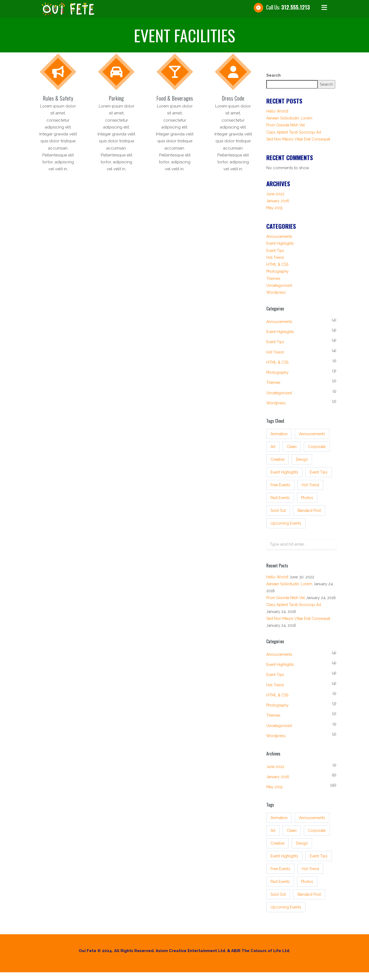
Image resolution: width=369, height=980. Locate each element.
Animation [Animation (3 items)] (279, 434)
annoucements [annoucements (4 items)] (312, 434)
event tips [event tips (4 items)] (319, 472)
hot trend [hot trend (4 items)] (310, 485)
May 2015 (274, 208)
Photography (277, 271)
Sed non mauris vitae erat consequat (298, 139)
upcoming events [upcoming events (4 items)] (286, 523)
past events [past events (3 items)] (280, 498)
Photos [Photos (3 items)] (307, 498)
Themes (273, 279)
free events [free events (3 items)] (280, 485)
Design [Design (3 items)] (302, 459)
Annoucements (279, 236)
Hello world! (277, 111)
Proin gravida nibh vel (286, 125)
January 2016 (278, 201)
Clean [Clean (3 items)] (292, 447)
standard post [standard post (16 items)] (309, 510)
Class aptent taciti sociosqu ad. (294, 132)
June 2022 (275, 194)
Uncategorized (279, 285)
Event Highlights (280, 243)
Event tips (275, 251)
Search (273, 75)
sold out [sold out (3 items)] (278, 510)
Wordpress (276, 292)
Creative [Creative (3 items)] (277, 459)
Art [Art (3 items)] (273, 447)
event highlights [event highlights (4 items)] (284, 472)
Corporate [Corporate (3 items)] (317, 447)
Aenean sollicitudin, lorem (289, 118)
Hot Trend (275, 258)
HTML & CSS (277, 264)
